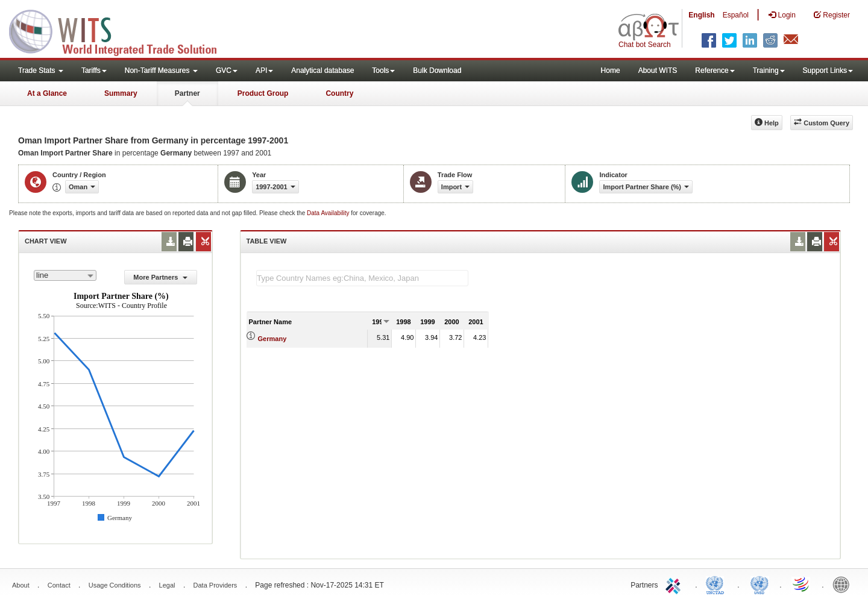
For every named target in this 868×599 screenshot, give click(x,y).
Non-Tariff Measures (161, 71)
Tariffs (94, 71)
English (701, 15)
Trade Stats (41, 71)
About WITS (658, 71)
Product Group (263, 93)
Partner (187, 93)
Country (339, 93)
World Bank (844, 584)
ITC (675, 584)
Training (769, 71)
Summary (121, 93)
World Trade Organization (802, 584)
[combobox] (65, 275)
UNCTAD (717, 584)
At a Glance (47, 93)
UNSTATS (759, 584)
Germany (272, 339)
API (264, 71)
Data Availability (329, 213)
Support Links (828, 71)
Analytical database (322, 71)
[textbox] (362, 278)
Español (736, 15)
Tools (383, 71)
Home (611, 71)
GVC (227, 71)
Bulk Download (437, 71)
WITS (121, 30)
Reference (715, 71)
